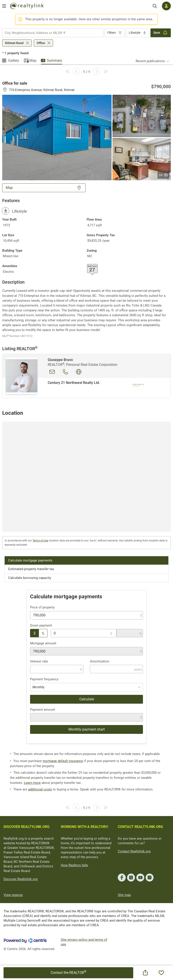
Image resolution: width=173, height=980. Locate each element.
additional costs (40, 789)
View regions (13, 895)
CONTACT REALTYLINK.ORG (140, 827)
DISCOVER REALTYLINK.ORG (27, 827)
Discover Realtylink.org (21, 879)
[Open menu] (4, 6)
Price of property (42, 607)
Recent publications (150, 61)
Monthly (38, 687)
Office (41, 43)
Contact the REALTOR (68, 972)
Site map (124, 895)
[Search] (155, 6)
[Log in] (166, 6)
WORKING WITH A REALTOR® (85, 827)
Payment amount (43, 710)
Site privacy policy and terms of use (84, 942)
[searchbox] (50, 33)
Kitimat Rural (14, 43)
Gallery (14, 60)
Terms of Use (40, 541)
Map (33, 60)
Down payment (41, 625)
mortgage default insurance (63, 761)
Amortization (100, 661)
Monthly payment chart (87, 729)
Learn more (32, 783)
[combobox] (53, 33)
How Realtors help (74, 865)
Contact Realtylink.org (134, 851)
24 (163, 175)
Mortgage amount (43, 643)
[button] (57, 137)
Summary (54, 60)
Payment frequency (44, 679)
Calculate (87, 699)
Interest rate (39, 661)
